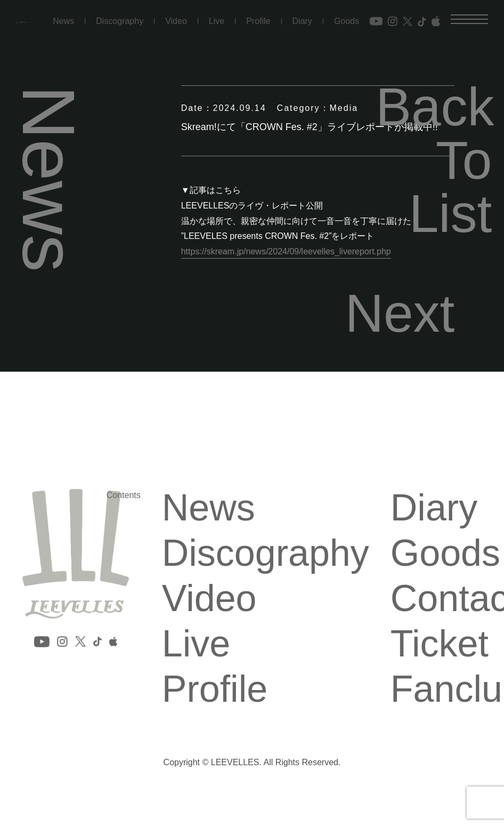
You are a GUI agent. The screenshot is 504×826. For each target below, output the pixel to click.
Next (400, 313)
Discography (120, 15)
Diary (302, 15)
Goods (347, 15)
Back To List (434, 160)
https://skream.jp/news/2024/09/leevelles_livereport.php (286, 251)
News (63, 15)
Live (217, 15)
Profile (258, 15)
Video (176, 15)
